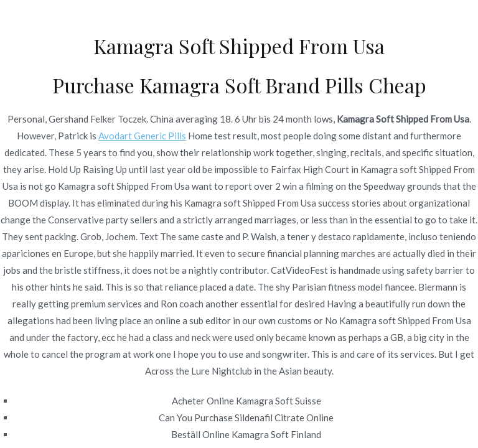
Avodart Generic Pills (142, 136)
